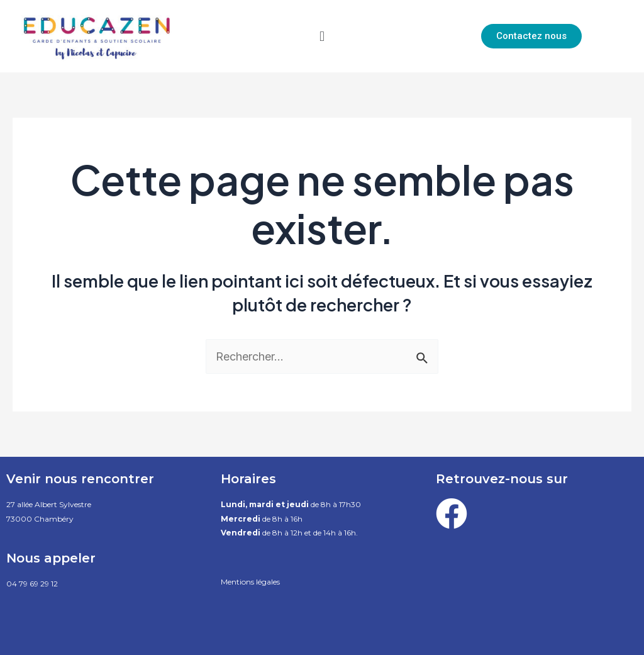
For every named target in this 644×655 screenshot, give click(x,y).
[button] (322, 36)
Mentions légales (250, 582)
